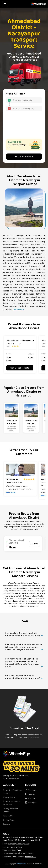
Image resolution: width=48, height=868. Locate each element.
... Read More (18, 309)
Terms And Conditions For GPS (13, 792)
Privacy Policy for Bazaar (10, 810)
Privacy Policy (9, 797)
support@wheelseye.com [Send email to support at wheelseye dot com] (19, 844)
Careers (6, 824)
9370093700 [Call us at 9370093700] (16, 847)
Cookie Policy (9, 820)
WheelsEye (21, 864)
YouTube (30, 798)
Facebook (31, 790)
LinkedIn (30, 794)
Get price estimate (24, 157)
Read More (11, 492)
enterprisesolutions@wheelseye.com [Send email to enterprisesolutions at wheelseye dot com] (18, 853)
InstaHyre (31, 802)
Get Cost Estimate (20, 368)
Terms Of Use (9, 816)
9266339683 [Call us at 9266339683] (30, 857)
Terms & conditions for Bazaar (12, 803)
